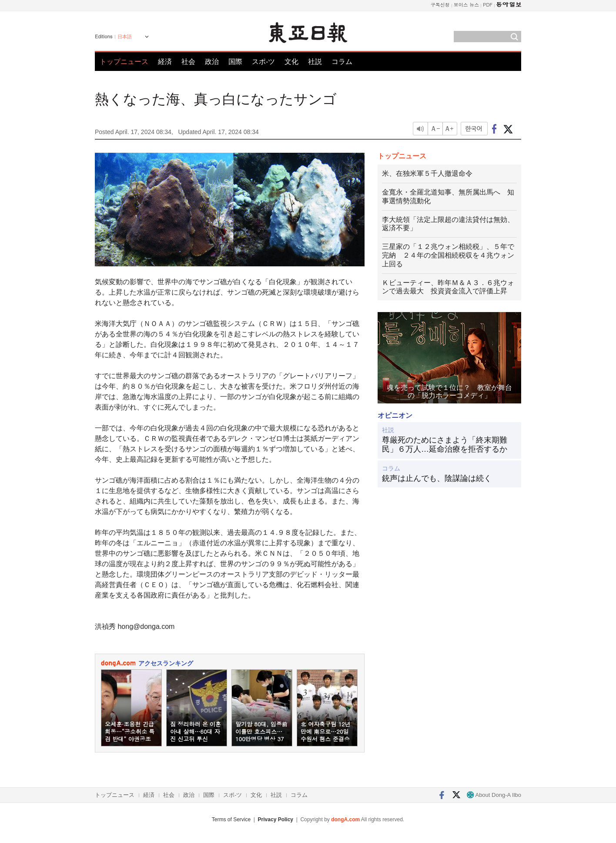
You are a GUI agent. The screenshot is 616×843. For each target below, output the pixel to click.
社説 (315, 62)
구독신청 (440, 5)
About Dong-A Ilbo (494, 795)
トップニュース (124, 62)
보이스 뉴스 (467, 5)
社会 (188, 62)
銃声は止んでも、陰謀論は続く (437, 478)
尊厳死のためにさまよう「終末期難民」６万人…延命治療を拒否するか (445, 445)
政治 (212, 62)
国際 (235, 62)
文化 (291, 62)
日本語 (125, 37)
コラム (342, 62)
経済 (165, 62)
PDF (488, 5)
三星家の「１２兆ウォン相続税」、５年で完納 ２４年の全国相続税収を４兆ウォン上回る (448, 255)
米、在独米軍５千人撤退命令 (427, 173)
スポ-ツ (263, 62)
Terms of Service (231, 819)
